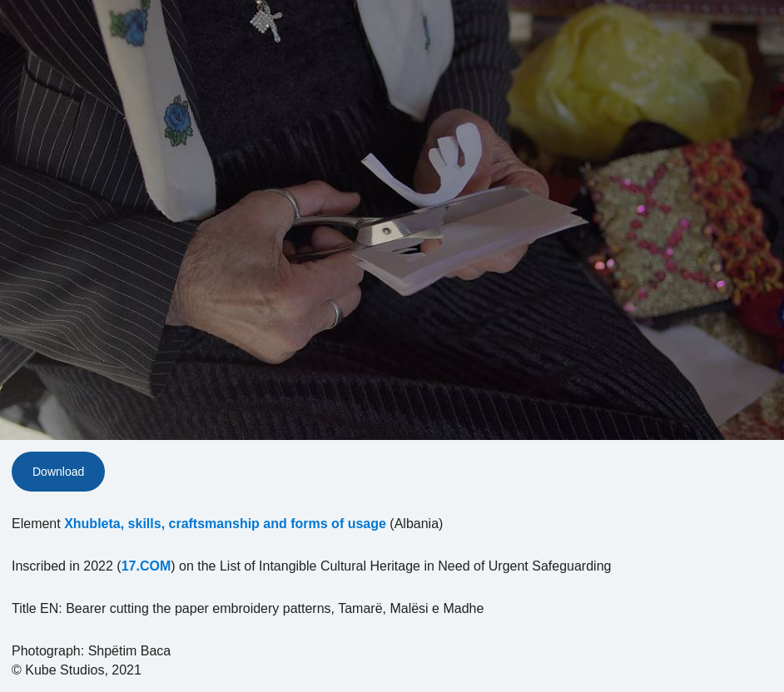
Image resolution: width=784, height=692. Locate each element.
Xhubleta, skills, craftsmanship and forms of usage (225, 524)
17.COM (146, 566)
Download (58, 472)
